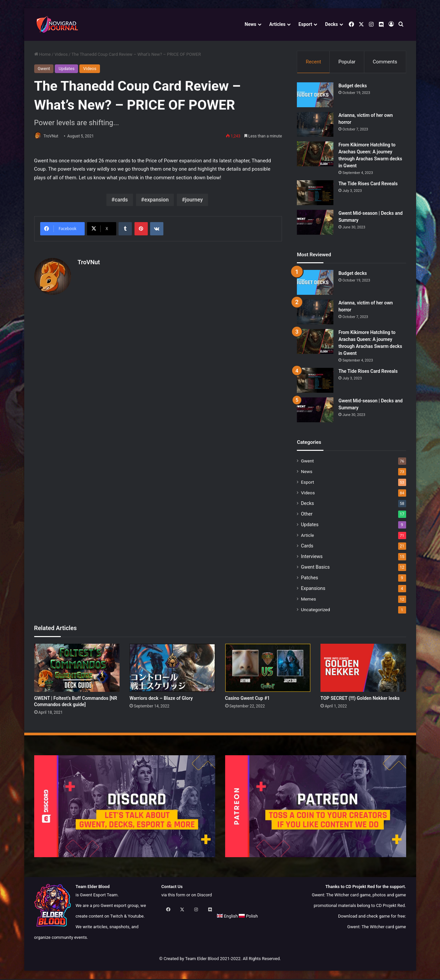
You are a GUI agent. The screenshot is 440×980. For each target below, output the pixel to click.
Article (307, 536)
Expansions (313, 589)
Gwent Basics (315, 568)
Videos (61, 54)
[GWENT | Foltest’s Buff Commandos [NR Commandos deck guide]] (77, 669)
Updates (66, 69)
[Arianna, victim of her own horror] (315, 125)
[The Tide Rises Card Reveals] (315, 194)
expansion (156, 200)
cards (121, 200)
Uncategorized (315, 611)
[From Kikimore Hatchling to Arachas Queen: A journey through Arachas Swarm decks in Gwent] (315, 155)
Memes (308, 600)
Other (307, 515)
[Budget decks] (315, 96)
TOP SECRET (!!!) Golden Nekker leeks (360, 699)
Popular (347, 62)
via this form (173, 896)
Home (43, 54)
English (172, 917)
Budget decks (353, 87)
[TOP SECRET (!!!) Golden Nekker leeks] (363, 669)
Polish (193, 917)
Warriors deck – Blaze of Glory (161, 699)
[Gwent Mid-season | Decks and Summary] (315, 223)
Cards (307, 547)
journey (194, 200)
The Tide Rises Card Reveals (368, 185)
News (251, 24)
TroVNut (53, 136)
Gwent (44, 69)
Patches (309, 579)
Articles (277, 24)
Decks (332, 24)
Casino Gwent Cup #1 (248, 699)
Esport (305, 24)
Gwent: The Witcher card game (377, 928)
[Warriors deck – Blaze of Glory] (172, 669)
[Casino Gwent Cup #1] (268, 669)
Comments (385, 62)
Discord (205, 896)
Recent (313, 62)
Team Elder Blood (202, 960)
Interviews (312, 557)
